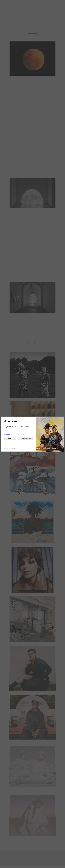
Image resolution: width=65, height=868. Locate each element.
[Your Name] (25, 438)
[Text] (10, 438)
